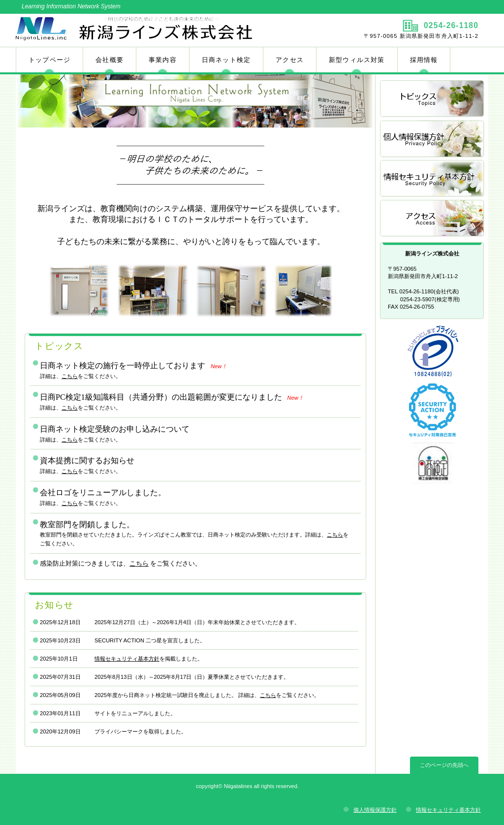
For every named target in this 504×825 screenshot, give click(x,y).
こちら (70, 376)
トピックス (433, 99)
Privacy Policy (433, 139)
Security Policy (433, 179)
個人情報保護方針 (375, 810)
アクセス (433, 219)
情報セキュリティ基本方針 (127, 659)
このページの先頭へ (444, 765)
